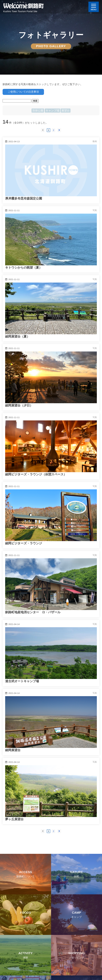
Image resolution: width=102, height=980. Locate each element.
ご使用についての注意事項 (23, 92)
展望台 (66, 111)
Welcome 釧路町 (23, 6)
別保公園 (38, 111)
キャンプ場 (52, 111)
